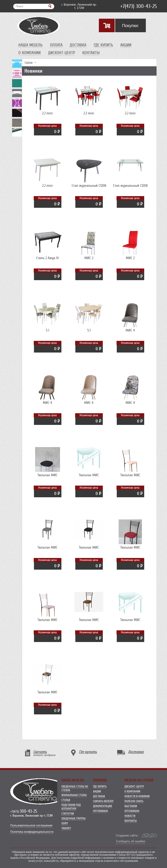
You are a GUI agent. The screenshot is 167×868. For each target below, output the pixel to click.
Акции (126, 45)
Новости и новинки (137, 796)
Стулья (66, 800)
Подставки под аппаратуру (71, 807)
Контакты (91, 53)
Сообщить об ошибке (131, 841)
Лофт (65, 823)
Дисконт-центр (62, 53)
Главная (29, 62)
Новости (130, 816)
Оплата (56, 45)
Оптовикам (100, 811)
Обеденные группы (73, 818)
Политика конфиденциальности (32, 832)
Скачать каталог (103, 801)
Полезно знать (134, 801)
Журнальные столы (74, 795)
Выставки (131, 806)
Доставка (78, 45)
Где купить (103, 45)
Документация (103, 806)
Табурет (66, 828)
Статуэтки (68, 813)
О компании (30, 53)
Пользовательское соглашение (31, 826)
